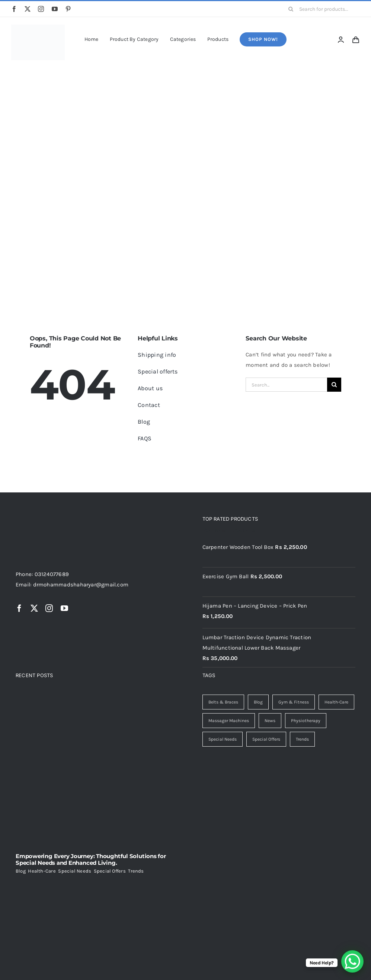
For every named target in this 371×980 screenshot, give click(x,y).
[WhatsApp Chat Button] (352, 961)
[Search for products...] (322, 9)
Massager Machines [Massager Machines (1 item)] (229, 721)
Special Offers (110, 871)
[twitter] (28, 9)
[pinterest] (68, 9)
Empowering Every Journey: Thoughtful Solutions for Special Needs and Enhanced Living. (91, 859)
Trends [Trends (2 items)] (302, 739)
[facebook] (14, 9)
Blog (21, 871)
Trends (136, 871)
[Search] (291, 9)
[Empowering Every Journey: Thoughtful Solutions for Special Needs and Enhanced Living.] (92, 771)
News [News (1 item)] (270, 721)
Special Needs (75, 871)
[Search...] (286, 385)
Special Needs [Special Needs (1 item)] (223, 739)
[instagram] (41, 9)
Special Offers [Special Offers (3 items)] (266, 739)
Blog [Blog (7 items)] (258, 702)
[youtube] (55, 9)
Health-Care (42, 871)
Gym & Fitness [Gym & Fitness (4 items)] (294, 702)
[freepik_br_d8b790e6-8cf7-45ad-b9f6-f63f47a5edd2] (38, 27)
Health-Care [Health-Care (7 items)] (336, 702)
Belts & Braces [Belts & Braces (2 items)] (223, 702)
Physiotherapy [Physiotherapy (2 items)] (306, 721)
